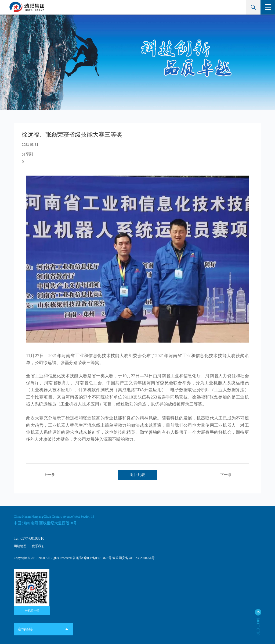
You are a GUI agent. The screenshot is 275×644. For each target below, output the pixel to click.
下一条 (229, 475)
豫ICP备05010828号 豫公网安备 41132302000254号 (119, 558)
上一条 (46, 475)
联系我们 (38, 546)
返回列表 (137, 475)
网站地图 (20, 546)
